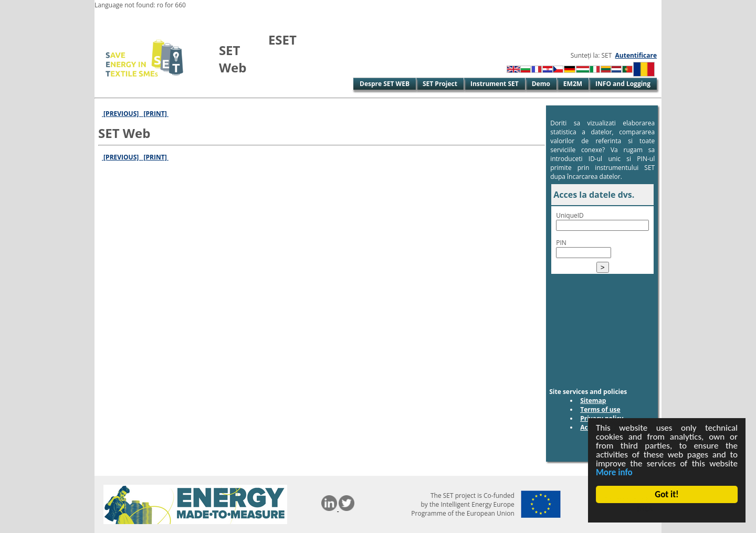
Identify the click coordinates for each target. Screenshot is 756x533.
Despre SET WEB (385, 84)
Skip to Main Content (128, 18)
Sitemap (593, 401)
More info (614, 472)
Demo (541, 84)
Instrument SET (495, 84)
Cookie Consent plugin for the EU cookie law (667, 513)
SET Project (440, 84)
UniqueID (570, 215)
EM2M (573, 84)
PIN (561, 243)
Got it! (667, 494)
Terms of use (600, 409)
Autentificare (636, 55)
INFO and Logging (623, 84)
